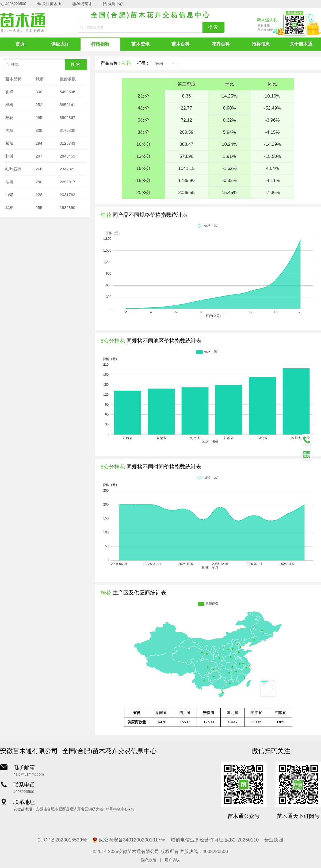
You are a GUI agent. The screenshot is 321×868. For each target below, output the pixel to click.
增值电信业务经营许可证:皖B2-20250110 (215, 840)
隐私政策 (149, 860)
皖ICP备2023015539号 (62, 840)
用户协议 (172, 860)
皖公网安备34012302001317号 (129, 840)
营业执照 (274, 840)
